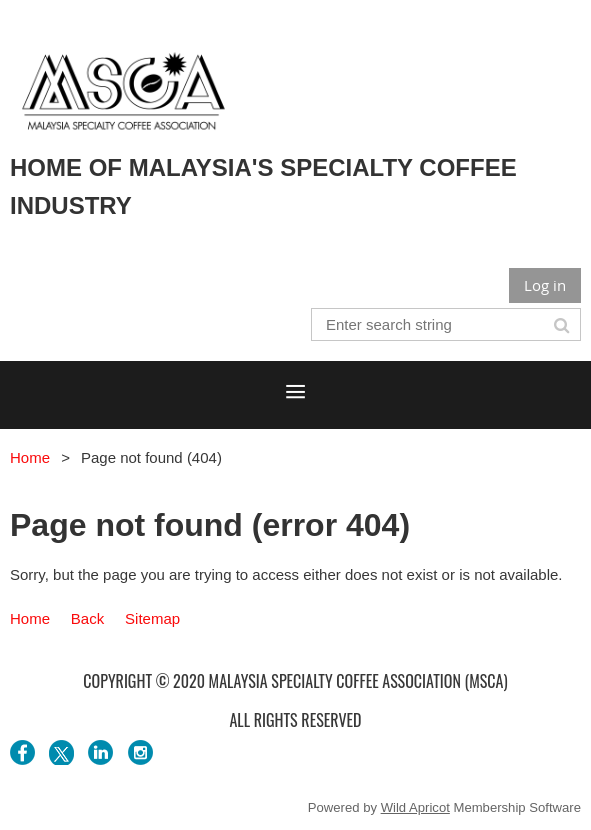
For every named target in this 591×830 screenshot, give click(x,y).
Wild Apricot (415, 807)
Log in (545, 285)
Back (87, 618)
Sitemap (152, 618)
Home (30, 457)
